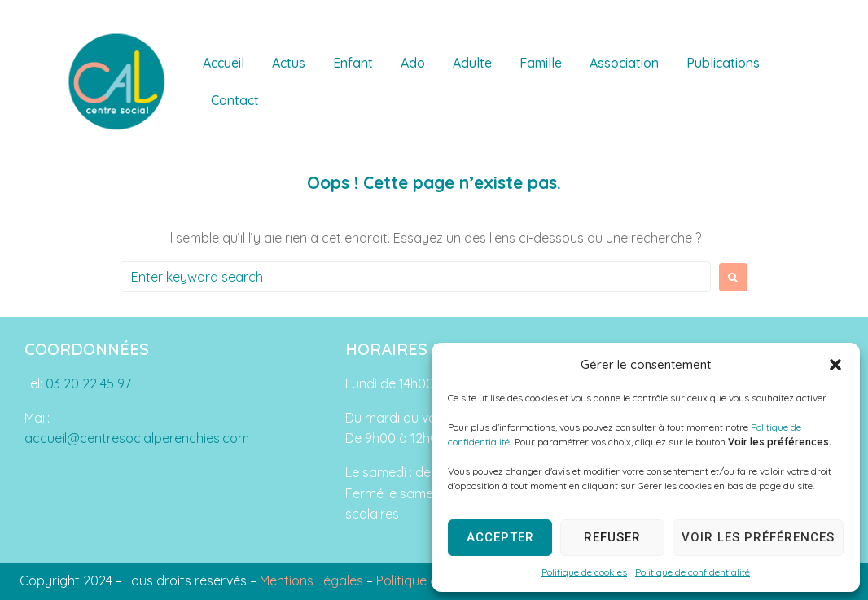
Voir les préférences (758, 537)
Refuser (612, 537)
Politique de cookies (584, 572)
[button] (835, 365)
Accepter (500, 537)
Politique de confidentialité (693, 572)
